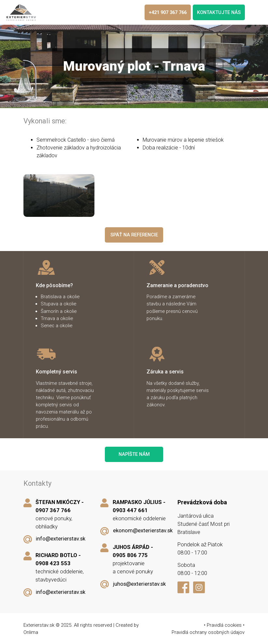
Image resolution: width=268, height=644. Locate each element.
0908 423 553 (53, 563)
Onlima (31, 632)
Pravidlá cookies (224, 625)
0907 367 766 (53, 510)
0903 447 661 (130, 510)
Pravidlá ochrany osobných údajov (208, 632)
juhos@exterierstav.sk (139, 584)
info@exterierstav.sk (61, 539)
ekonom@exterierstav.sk (143, 531)
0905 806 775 (130, 555)
